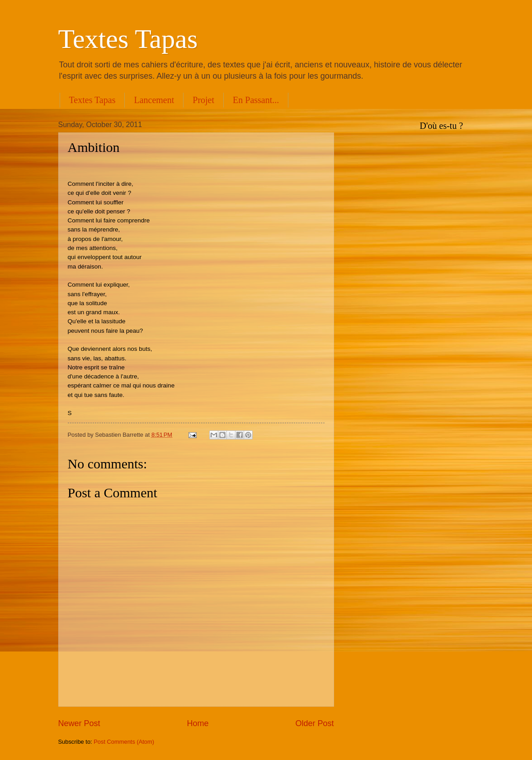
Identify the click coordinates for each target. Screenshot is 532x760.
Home (198, 723)
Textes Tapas (128, 39)
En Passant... (256, 100)
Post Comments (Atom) (124, 742)
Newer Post (79, 723)
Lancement (154, 100)
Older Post (314, 723)
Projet (203, 100)
